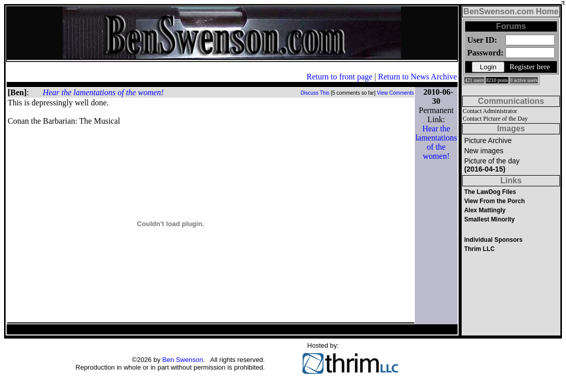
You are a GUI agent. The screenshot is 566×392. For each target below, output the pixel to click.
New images (484, 151)
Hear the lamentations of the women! (103, 92)
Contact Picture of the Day (495, 119)
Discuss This (315, 93)
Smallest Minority (489, 219)
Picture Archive (488, 141)
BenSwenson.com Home (511, 11)
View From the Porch (494, 201)
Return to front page (339, 77)
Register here (530, 67)
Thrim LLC (479, 249)
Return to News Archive (418, 77)
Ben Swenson (183, 360)
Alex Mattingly (485, 210)
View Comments (396, 93)
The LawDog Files (490, 192)
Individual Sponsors (493, 240)
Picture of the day (492, 165)
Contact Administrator (490, 111)
